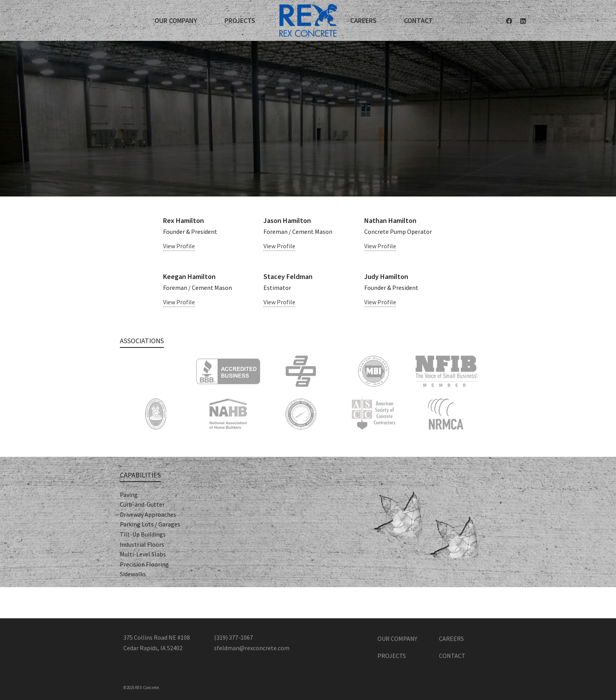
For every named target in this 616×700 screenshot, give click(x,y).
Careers (451, 639)
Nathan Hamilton (390, 220)
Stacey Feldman (288, 276)
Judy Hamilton (386, 276)
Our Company (397, 639)
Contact (452, 656)
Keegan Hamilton (189, 276)
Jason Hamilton (287, 220)
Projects (392, 656)
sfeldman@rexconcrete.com (252, 648)
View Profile (179, 246)
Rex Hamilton (183, 220)
